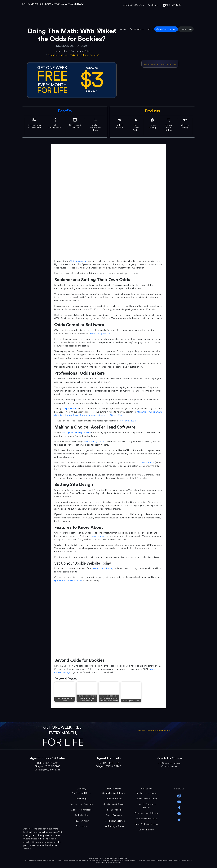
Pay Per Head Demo (81, 793)
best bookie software (102, 568)
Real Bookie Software (146, 819)
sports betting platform (95, 441)
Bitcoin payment (97, 536)
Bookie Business (146, 830)
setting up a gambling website (77, 433)
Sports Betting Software (114, 793)
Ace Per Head (94, 858)
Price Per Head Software (146, 813)
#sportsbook (70, 409)
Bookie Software (114, 799)
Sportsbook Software (114, 804)
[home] (57, 51)
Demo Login (186, 29)
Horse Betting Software (114, 821)
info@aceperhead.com (169, 763)
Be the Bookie (81, 815)
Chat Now (153, 5)
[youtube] (179, 802)
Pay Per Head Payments (81, 804)
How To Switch (81, 821)
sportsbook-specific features (68, 581)
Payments (104, 29)
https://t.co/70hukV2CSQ (149, 412)
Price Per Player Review (146, 824)
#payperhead (86, 415)
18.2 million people (79, 261)
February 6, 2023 (127, 421)
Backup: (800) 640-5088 (168, 64)
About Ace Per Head (81, 810)
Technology (81, 799)
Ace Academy (137, 29)
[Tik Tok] (179, 808)
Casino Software (114, 815)
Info (149, 29)
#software (74, 415)
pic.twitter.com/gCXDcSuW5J (108, 415)
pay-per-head (148, 463)
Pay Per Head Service (146, 793)
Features (91, 29)
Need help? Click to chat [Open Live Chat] (152, 64)
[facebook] (179, 813)
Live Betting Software (114, 826)
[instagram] (179, 796)
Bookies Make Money (146, 799)
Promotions (81, 826)
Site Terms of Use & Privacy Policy (117, 858)
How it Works (119, 29)
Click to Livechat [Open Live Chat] (169, 766)
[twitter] (179, 819)
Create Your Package (166, 29)
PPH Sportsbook (114, 810)
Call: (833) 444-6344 (108, 763)
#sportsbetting (61, 415)
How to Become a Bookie (146, 806)
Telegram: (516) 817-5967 (48, 766)
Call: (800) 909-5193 (133, 5)
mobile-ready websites (100, 334)
